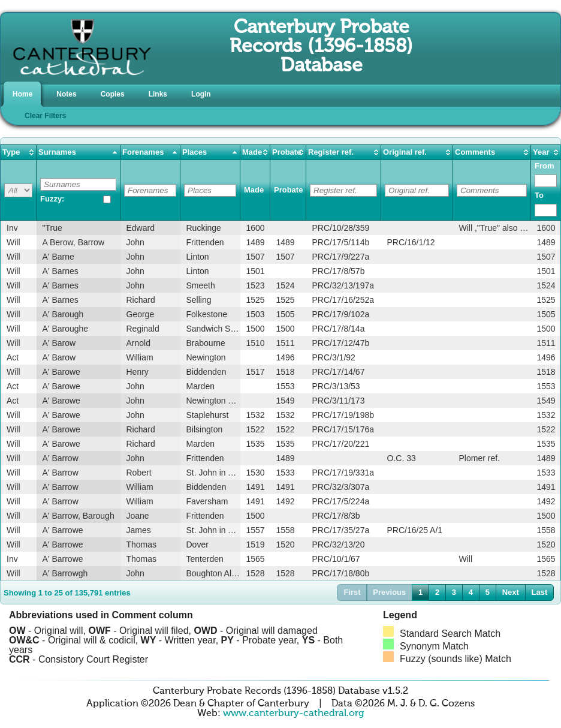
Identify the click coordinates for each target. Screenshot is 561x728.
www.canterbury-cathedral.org (294, 714)
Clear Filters (45, 116)
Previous (389, 592)
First (352, 592)
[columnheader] (19, 153)
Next (511, 592)
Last (540, 592)
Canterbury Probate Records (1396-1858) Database (321, 47)
